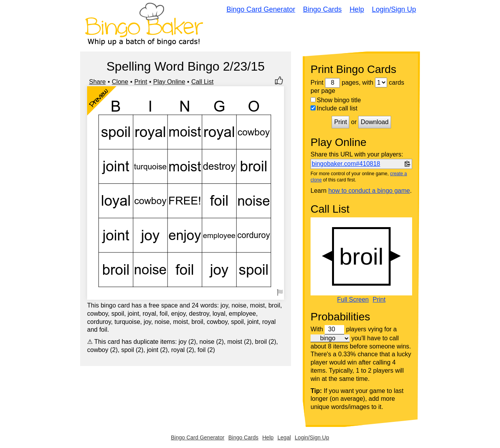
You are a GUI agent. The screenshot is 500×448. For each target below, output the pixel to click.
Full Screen (353, 300)
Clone (120, 82)
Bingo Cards (322, 9)
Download (374, 122)
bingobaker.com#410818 (346, 164)
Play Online (169, 82)
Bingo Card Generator (261, 9)
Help (357, 9)
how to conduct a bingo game (369, 191)
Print (141, 82)
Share (97, 82)
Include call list (334, 108)
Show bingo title (336, 100)
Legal (284, 437)
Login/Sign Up (394, 9)
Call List (203, 82)
